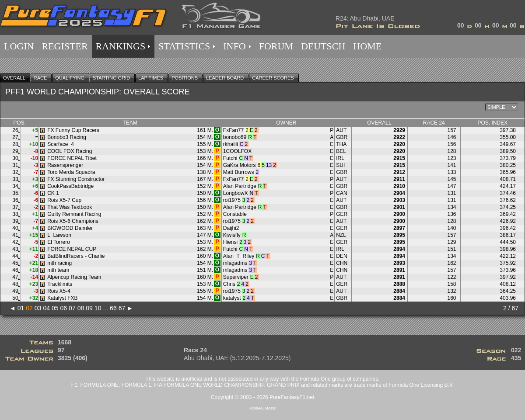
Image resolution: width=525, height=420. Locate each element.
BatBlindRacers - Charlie (76, 256)
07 (72, 308)
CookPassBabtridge (70, 186)
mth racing (59, 263)
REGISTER (65, 46)
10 (98, 308)
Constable (235, 214)
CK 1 (53, 193)
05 (55, 308)
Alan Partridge (240, 186)
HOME (367, 46)
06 (64, 308)
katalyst (232, 298)
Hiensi (230, 242)
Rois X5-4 (59, 291)
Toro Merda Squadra (71, 172)
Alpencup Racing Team (74, 277)
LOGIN (19, 46)
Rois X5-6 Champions (73, 221)
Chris (229, 284)
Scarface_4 (61, 144)
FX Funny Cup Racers (73, 130)
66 (113, 308)
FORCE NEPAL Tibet (72, 158)
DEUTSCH (323, 46)
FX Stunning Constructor (76, 179)
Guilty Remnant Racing (74, 214)
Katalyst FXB (62, 298)
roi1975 (232, 200)
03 (38, 308)
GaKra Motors (240, 165)
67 (122, 308)
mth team (58, 270)
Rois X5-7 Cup (64, 200)
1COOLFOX (237, 151)
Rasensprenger (65, 165)
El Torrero (59, 242)
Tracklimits (60, 284)
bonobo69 (235, 137)
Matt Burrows (239, 172)
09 (89, 308)
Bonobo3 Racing (67, 137)
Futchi (230, 158)
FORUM (276, 46)
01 (21, 308)
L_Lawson (59, 235)
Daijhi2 (231, 228)
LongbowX (236, 193)
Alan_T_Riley (239, 256)
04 (46, 308)
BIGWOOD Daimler (70, 228)
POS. (19, 123)
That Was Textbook (70, 207)
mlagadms (235, 263)
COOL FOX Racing (70, 151)
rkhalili (231, 144)
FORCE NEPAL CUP (72, 249)
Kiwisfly (232, 235)
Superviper (236, 277)
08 (81, 308)
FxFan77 (233, 130)
